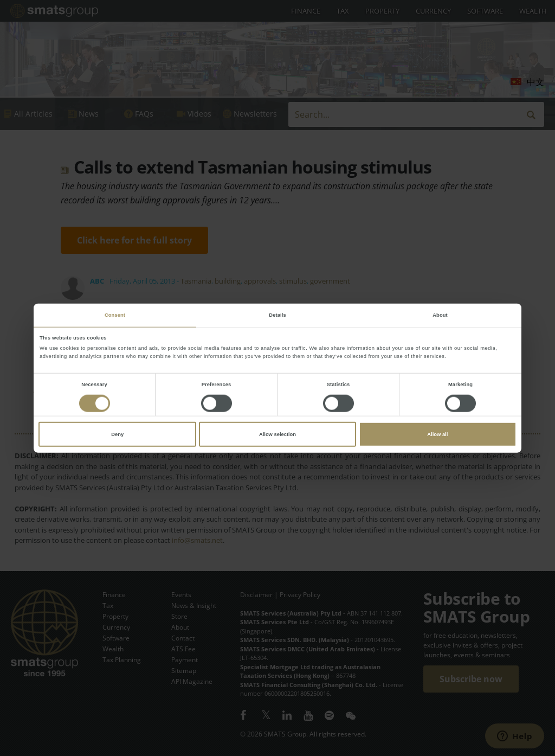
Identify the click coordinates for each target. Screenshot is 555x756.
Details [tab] (277, 315)
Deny (117, 434)
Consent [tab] (115, 315)
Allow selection (277, 434)
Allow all (437, 434)
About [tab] (440, 315)
